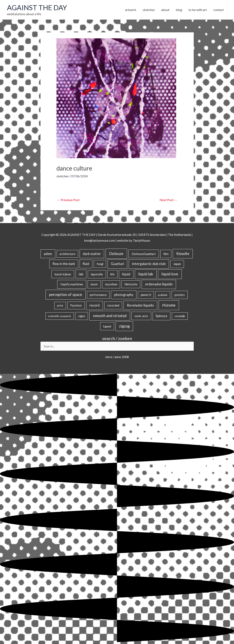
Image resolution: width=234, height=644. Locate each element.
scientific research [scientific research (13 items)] (60, 316)
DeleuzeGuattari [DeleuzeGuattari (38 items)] (144, 254)
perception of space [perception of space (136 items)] (66, 294)
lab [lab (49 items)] (81, 274)
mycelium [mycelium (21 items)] (111, 284)
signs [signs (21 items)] (82, 316)
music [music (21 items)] (94, 284)
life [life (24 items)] (112, 274)
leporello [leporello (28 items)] (97, 274)
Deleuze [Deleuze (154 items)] (116, 254)
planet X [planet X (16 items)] (146, 295)
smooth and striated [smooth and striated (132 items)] (110, 316)
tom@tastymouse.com (99, 240)
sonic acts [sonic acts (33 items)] (141, 316)
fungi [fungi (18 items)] (100, 264)
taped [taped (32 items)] (107, 326)
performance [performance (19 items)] (98, 295)
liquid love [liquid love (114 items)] (170, 274)
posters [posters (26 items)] (180, 295)
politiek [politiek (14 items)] (163, 295)
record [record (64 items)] (94, 305)
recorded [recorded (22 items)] (113, 305)
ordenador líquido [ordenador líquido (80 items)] (159, 284)
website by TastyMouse (134, 240)
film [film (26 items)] (166, 254)
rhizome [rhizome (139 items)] (169, 305)
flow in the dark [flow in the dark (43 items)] (64, 264)
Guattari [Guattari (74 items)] (117, 264)
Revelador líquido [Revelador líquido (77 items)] (140, 305)
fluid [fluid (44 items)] (86, 264)
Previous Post (68, 200)
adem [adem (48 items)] (48, 254)
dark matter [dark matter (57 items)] (92, 254)
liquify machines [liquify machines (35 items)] (72, 284)
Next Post (168, 200)
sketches (63, 176)
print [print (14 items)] (60, 305)
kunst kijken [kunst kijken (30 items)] (63, 274)
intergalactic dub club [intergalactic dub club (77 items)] (149, 264)
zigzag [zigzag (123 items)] (124, 326)
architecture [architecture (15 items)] (67, 254)
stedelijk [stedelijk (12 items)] (180, 316)
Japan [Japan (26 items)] (177, 264)
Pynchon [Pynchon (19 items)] (76, 305)
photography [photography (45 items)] (124, 295)
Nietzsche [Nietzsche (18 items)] (131, 284)
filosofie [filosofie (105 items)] (183, 254)
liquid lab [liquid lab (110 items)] (146, 274)
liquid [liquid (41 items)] (126, 274)
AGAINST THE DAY (37, 7)
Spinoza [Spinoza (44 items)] (161, 316)
